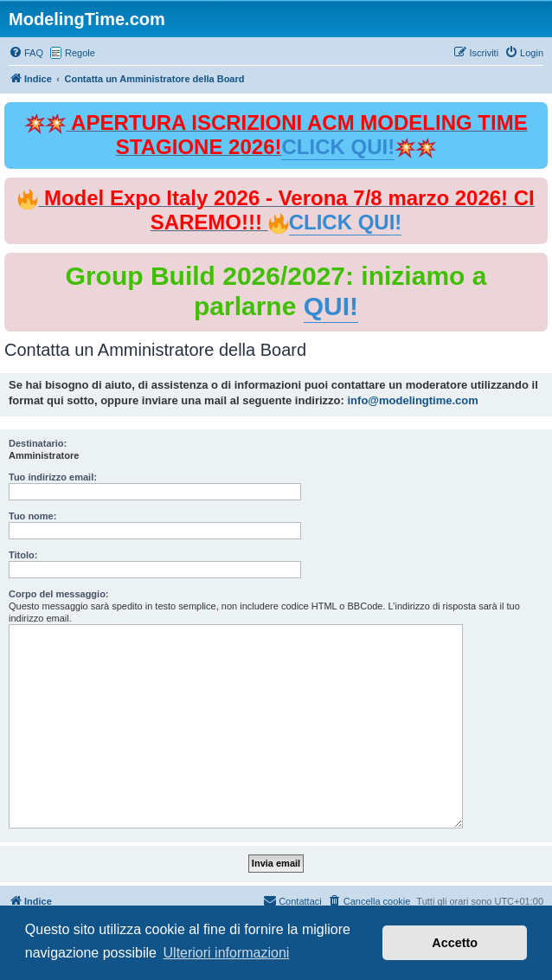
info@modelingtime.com (413, 400)
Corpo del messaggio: (59, 594)
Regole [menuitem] (80, 53)
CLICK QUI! (338, 147)
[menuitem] (26, 53)
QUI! (331, 306)
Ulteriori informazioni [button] (227, 953)
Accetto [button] (455, 943)
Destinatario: (38, 443)
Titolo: (23, 555)
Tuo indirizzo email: (53, 477)
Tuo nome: (32, 516)
